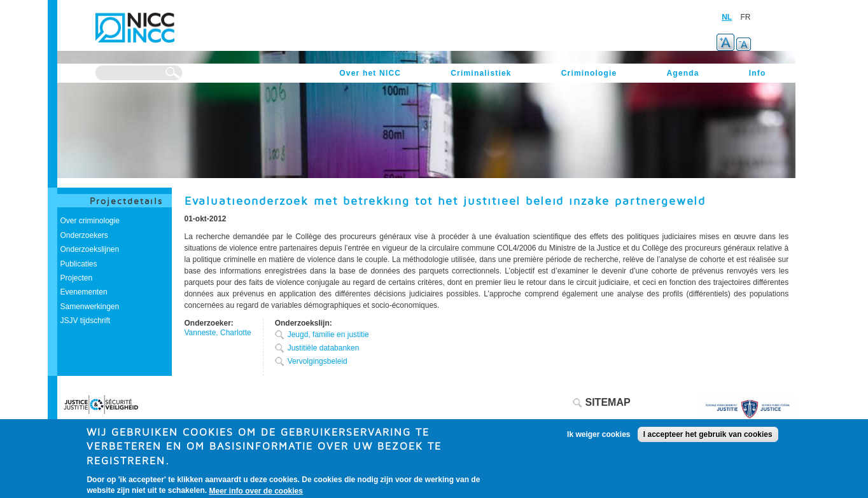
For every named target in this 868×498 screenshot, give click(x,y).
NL (727, 17)
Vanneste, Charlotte (218, 333)
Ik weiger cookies (598, 438)
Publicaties (79, 264)
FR (746, 17)
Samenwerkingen (90, 307)
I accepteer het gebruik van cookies (708, 438)
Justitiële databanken (324, 348)
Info (758, 73)
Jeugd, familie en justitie (328, 335)
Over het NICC (370, 73)
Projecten (77, 278)
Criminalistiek (481, 73)
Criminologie (589, 73)
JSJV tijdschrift (86, 321)
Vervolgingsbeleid (318, 361)
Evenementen (84, 292)
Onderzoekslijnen (90, 249)
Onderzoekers (84, 235)
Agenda (682, 73)
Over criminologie (90, 221)
